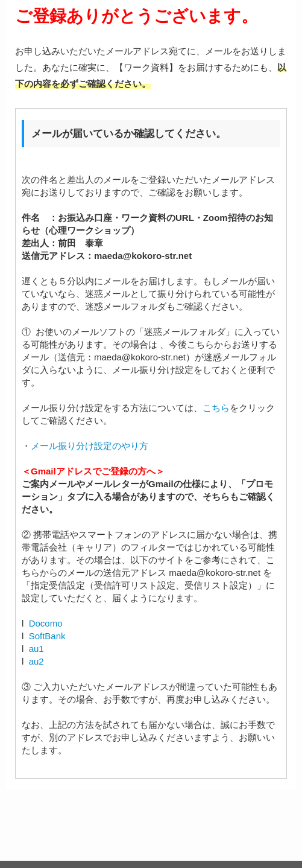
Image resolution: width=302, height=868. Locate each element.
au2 (36, 661)
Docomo (46, 623)
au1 (36, 649)
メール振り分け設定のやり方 (90, 446)
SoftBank (47, 636)
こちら (216, 408)
